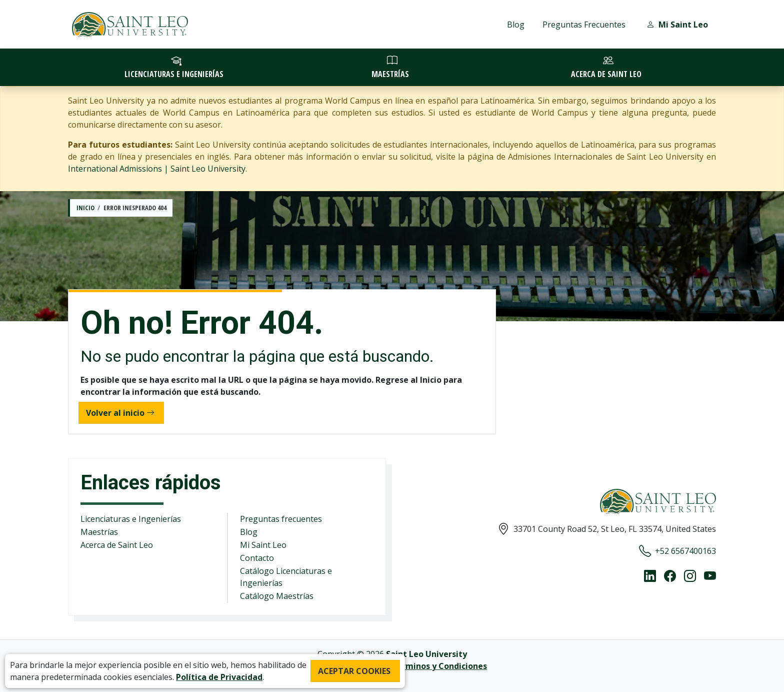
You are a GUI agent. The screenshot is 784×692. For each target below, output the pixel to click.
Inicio (85, 208)
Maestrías (99, 532)
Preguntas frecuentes (281, 519)
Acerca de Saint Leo (117, 545)
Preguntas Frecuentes (584, 25)
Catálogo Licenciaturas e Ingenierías (286, 577)
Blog (516, 25)
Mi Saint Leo (263, 545)
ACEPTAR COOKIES (354, 671)
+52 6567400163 (677, 551)
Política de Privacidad (219, 677)
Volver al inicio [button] (120, 413)
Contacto (257, 558)
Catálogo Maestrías (277, 596)
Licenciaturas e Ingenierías (131, 519)
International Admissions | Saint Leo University (157, 169)
